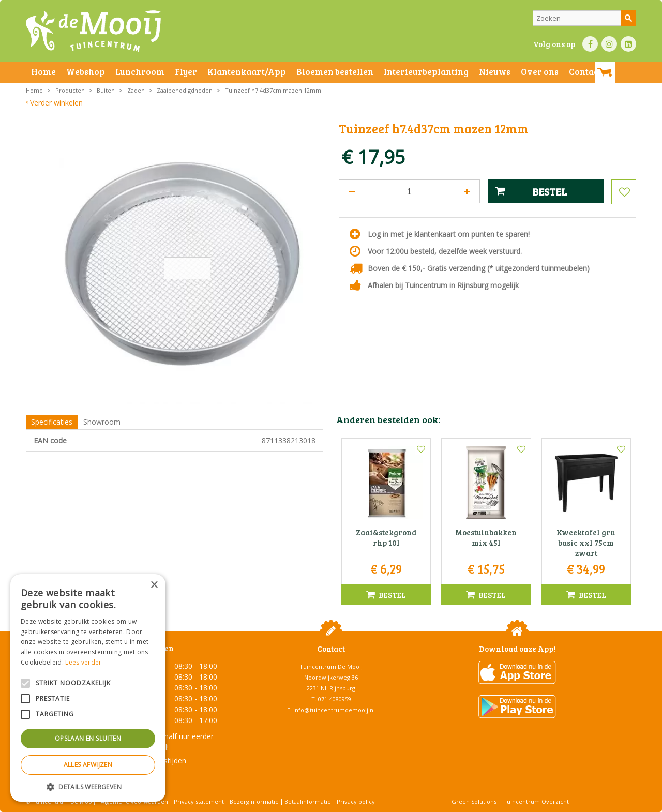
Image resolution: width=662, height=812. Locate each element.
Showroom (102, 422)
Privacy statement (199, 801)
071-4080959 (335, 699)
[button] (88, 786)
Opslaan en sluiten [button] (88, 738)
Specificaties (52, 422)
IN (609, 44)
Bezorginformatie (254, 801)
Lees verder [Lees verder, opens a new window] (83, 662)
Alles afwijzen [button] (88, 765)
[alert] (88, 688)
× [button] (154, 585)
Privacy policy (356, 801)
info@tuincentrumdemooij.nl (334, 710)
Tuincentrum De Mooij (331, 666)
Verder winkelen (56, 103)
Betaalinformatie (308, 801)
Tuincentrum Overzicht (536, 801)
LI (628, 44)
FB (590, 44)
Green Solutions (474, 801)
